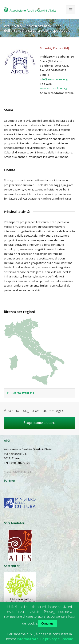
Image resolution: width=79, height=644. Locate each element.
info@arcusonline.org (54, 79)
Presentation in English (19, 472)
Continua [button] (47, 623)
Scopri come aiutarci (39, 423)
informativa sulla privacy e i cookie (45, 639)
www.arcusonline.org (53, 88)
